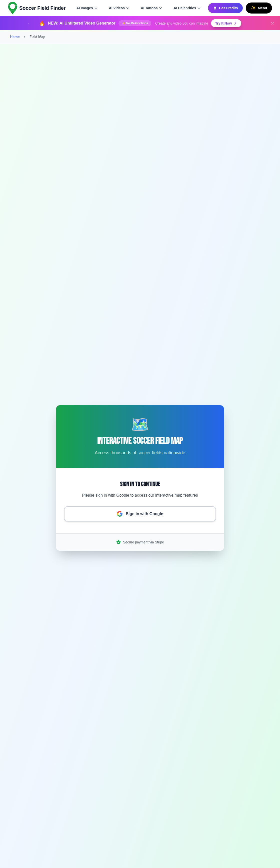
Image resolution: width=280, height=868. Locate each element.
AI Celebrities (187, 8)
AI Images (87, 8)
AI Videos (119, 8)
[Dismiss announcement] (272, 23)
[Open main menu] (259, 8)
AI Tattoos (152, 8)
